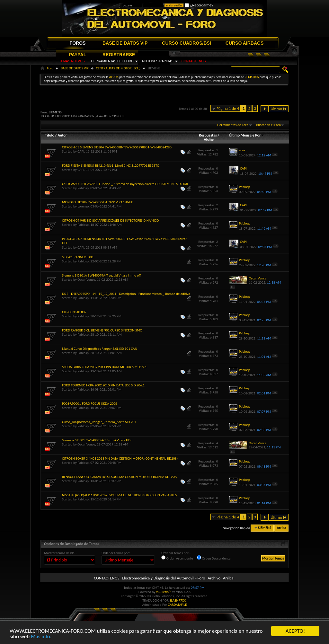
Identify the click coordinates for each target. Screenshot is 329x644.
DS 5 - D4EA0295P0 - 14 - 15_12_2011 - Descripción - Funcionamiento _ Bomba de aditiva (126, 294)
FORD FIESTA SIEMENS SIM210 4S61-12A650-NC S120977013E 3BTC (111, 166)
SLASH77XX (178, 600)
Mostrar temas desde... (61, 553)
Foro (50, 68)
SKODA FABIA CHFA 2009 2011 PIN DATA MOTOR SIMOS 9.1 (104, 367)
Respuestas (208, 135)
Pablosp (83, 188)
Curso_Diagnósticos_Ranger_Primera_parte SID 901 (99, 422)
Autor (62, 135)
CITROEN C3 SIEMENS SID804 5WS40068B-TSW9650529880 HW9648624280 (117, 147)
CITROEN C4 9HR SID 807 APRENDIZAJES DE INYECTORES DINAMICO (111, 221)
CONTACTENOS (194, 61)
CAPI (81, 151)
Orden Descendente (214, 558)
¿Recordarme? (199, 5)
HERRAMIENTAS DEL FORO (112, 61)
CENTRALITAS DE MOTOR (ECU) (118, 68)
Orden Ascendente (177, 558)
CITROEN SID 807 (74, 312)
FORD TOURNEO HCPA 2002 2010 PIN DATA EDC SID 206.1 (103, 385)
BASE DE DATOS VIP (125, 43)
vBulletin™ (164, 592)
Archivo (214, 578)
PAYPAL (78, 55)
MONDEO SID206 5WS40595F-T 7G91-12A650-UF (98, 202)
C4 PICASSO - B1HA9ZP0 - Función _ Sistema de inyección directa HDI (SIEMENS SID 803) (125, 184)
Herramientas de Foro (233, 125)
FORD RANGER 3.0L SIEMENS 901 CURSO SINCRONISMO (102, 330)
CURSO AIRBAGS (245, 43)
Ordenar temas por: (116, 553)
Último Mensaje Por (247, 135)
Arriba (282, 528)
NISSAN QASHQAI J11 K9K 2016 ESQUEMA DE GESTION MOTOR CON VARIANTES (119, 495)
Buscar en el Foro (268, 125)
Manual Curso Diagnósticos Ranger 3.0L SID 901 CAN (100, 349)
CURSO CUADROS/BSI (186, 43)
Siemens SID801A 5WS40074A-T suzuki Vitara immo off (102, 275)
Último (279, 109)
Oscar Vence (86, 280)
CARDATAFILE (178, 605)
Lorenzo (83, 206)
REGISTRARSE (119, 55)
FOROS (78, 43)
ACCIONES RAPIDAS (158, 61)
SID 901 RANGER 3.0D (78, 257)
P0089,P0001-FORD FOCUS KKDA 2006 (89, 404)
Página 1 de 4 (228, 108)
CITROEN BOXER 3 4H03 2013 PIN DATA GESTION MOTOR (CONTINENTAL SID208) (120, 459)
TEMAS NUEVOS (72, 61)
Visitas (209, 140)
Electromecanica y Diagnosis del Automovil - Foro (163, 578)
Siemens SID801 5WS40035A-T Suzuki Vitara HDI (97, 440)
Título (50, 135)
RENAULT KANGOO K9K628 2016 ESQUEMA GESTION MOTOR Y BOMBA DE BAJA (119, 477)
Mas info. (41, 637)
